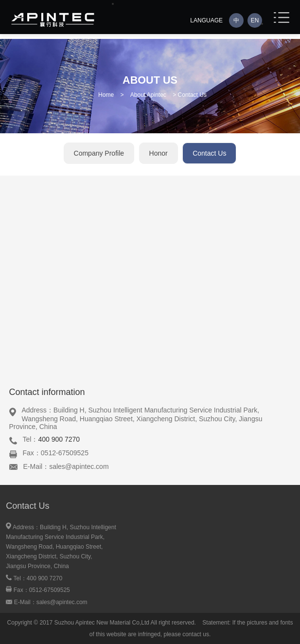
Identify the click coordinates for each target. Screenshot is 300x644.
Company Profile (99, 153)
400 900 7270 (59, 439)
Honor (159, 153)
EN (255, 20)
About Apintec (148, 95)
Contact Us (209, 153)
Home (106, 95)
